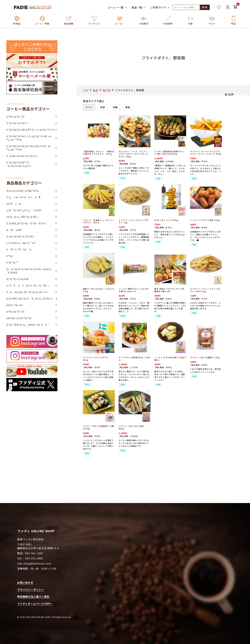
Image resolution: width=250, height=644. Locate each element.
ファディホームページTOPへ (35, 604)
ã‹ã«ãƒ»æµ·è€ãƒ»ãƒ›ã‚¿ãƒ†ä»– (28, 292)
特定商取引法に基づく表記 (33, 597)
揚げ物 (107, 90)
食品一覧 (137, 7)
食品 (96, 90)
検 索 (205, 7)
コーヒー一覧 (116, 7)
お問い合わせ (25, 583)
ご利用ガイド (158, 7)
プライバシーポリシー (31, 590)
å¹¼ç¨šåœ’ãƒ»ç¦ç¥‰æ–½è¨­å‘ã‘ (28, 325)
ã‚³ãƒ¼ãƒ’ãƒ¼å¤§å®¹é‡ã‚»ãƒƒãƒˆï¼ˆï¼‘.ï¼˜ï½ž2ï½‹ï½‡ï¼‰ (32, 130)
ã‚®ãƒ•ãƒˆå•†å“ (17, 117)
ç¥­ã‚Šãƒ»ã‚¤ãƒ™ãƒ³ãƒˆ (19, 318)
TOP (86, 90)
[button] (42, 20)
